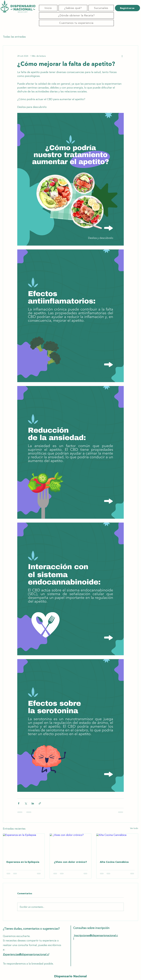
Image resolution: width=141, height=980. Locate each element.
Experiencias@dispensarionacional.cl (26, 954)
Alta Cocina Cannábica (114, 862)
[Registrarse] (127, 8)
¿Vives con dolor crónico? (70, 862)
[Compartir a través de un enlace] (40, 803)
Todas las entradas (14, 37)
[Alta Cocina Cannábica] (117, 845)
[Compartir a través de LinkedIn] (33, 803)
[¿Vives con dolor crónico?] (71, 845)
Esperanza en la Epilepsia (23, 862)
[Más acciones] (122, 56)
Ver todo (134, 828)
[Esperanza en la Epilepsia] (24, 845)
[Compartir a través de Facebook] (19, 803)
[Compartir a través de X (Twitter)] (26, 803)
